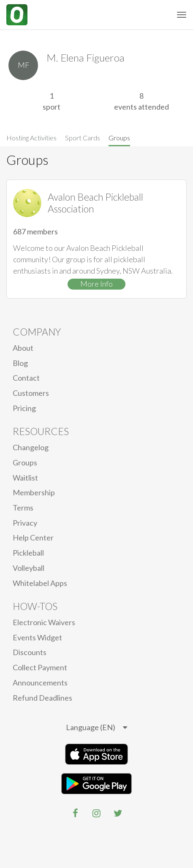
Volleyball (29, 568)
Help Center (33, 537)
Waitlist (25, 478)
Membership (34, 492)
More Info (96, 284)
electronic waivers (44, 622)
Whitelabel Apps (40, 583)
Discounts (30, 652)
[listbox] (96, 728)
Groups (119, 138)
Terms (23, 508)
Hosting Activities (31, 138)
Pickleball (28, 553)
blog (20, 363)
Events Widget (37, 637)
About (23, 348)
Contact (26, 378)
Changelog (31, 447)
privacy (25, 523)
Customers (31, 393)
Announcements (40, 683)
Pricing (24, 408)
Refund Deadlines (42, 698)
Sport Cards (83, 138)
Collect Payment (40, 667)
